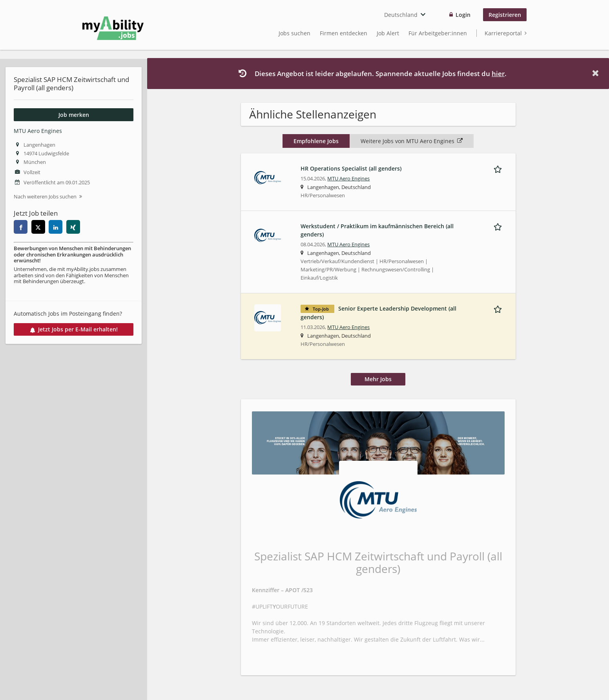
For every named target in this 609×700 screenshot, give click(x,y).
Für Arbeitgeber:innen (438, 33)
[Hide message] (597, 73)
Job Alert (388, 33)
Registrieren (505, 15)
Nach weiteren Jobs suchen (45, 197)
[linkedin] (56, 227)
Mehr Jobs (378, 379)
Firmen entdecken (344, 33)
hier (498, 74)
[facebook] (21, 227)
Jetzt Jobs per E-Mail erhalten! (74, 329)
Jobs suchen (294, 33)
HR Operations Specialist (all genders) (351, 168)
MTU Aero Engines (38, 131)
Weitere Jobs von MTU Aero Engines (412, 141)
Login (463, 15)
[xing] (73, 227)
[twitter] (38, 227)
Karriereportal (503, 33)
